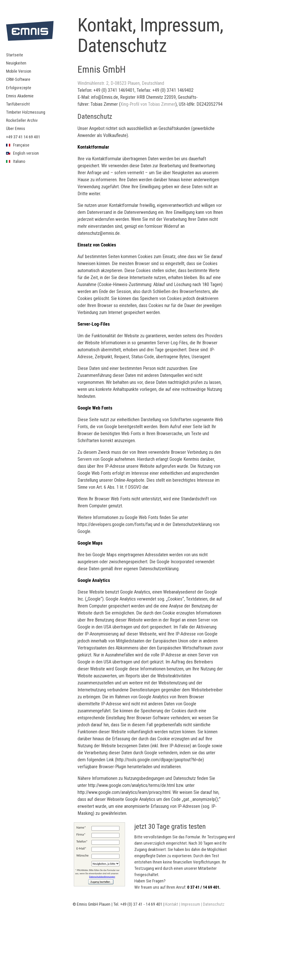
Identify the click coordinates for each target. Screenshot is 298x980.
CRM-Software (18, 79)
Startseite (15, 55)
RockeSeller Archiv (22, 120)
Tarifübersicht (18, 104)
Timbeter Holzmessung (26, 112)
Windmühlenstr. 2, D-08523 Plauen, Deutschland (121, 83)
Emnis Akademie (20, 96)
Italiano (16, 161)
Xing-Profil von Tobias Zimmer (148, 104)
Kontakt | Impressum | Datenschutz (195, 904)
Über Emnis (16, 128)
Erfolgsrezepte (19, 88)
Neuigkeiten (16, 63)
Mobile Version (19, 71)
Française (18, 145)
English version (22, 153)
